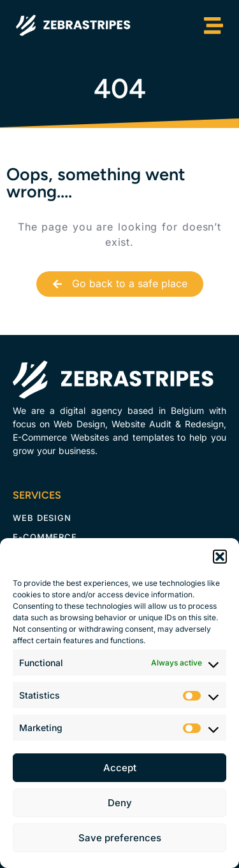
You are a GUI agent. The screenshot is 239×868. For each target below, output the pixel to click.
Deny (120, 803)
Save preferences (120, 838)
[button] (220, 557)
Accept (120, 768)
